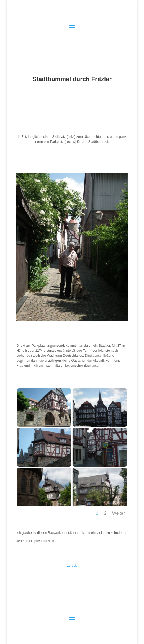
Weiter (119, 513)
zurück (72, 565)
